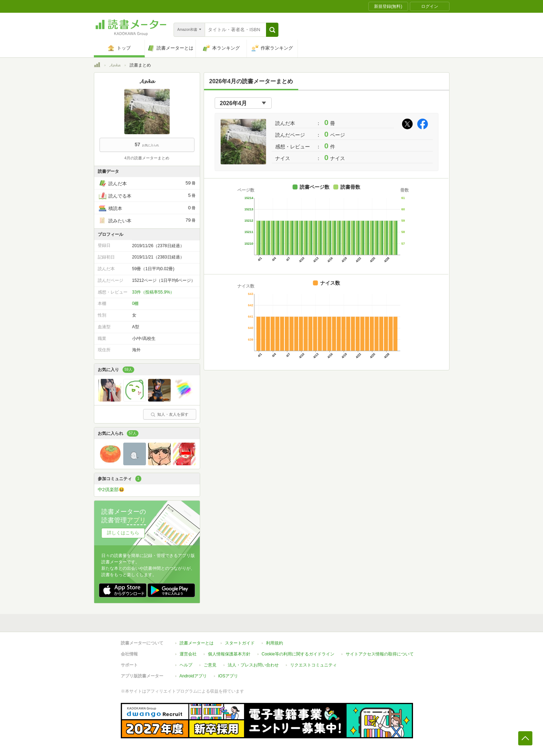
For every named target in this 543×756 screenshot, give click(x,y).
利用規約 (275, 643)
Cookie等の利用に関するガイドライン (298, 654)
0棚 (135, 303)
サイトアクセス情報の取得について (380, 654)
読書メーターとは (197, 643)
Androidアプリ (193, 676)
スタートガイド (240, 643)
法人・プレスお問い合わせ (253, 665)
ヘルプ (186, 665)
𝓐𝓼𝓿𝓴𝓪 (115, 65)
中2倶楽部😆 (111, 490)
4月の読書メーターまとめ (147, 158)
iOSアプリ (228, 676)
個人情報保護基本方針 (229, 654)
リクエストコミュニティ (313, 665)
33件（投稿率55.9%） (153, 292)
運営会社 (188, 654)
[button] (272, 30)
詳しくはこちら (123, 533)
